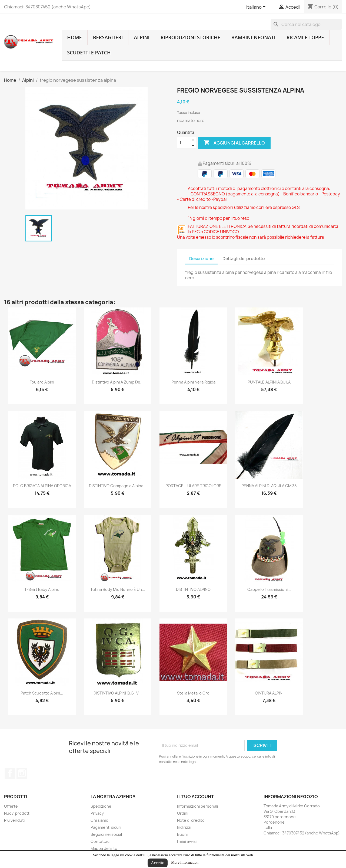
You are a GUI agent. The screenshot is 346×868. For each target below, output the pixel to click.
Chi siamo (99, 820)
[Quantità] (184, 143)
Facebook (10, 773)
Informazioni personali (197, 806)
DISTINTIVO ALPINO (193, 589)
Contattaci (100, 841)
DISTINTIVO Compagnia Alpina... (118, 486)
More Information (185, 862)
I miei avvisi (187, 841)
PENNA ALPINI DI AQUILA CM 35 (269, 486)
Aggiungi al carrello (234, 143)
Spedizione (101, 806)
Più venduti (14, 820)
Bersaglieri (108, 37)
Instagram (22, 773)
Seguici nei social (106, 834)
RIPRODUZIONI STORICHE (190, 37)
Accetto (158, 863)
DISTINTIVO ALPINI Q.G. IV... (118, 693)
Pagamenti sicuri (106, 827)
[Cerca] (306, 24)
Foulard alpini (42, 382)
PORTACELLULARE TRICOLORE (193, 486)
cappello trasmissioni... (269, 589)
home (74, 37)
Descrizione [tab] (201, 259)
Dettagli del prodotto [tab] (244, 259)
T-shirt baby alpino (42, 589)
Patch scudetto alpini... (42, 693)
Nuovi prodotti (17, 813)
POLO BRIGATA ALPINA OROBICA (42, 486)
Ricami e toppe (305, 37)
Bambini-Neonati (253, 37)
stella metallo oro (193, 693)
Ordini (183, 813)
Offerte (11, 806)
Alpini (142, 37)
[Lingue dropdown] (257, 7)
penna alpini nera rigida (193, 382)
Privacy (97, 813)
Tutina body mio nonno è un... (118, 589)
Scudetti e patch (89, 53)
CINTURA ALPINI (269, 693)
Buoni (182, 834)
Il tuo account (195, 797)
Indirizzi (184, 827)
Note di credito (191, 820)
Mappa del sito (104, 848)
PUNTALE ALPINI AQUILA (269, 382)
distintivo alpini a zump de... (118, 382)
